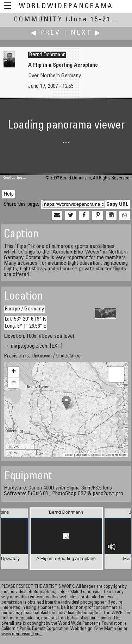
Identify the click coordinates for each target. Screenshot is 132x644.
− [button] (14, 383)
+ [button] (14, 372)
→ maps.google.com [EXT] (33, 346)
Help (9, 194)
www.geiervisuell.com (22, 634)
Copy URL (117, 204)
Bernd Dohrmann (47, 55)
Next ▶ (86, 33)
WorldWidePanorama (66, 6)
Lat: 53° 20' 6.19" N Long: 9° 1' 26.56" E (26, 323)
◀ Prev (46, 33)
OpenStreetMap (101, 455)
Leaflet (69, 455)
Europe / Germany (24, 309)
